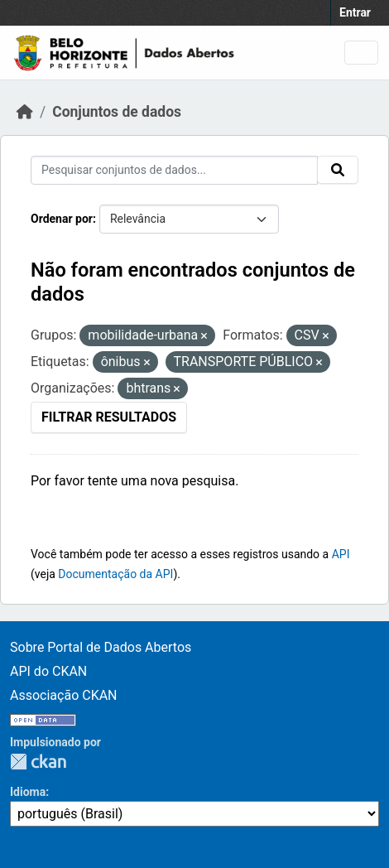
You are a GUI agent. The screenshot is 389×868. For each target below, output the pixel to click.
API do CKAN (48, 671)
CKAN (38, 762)
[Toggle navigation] (361, 53)
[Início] (25, 112)
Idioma (28, 792)
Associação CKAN (64, 695)
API (341, 554)
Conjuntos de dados (117, 112)
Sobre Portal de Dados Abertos (101, 647)
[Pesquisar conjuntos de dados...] (174, 170)
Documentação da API (115, 574)
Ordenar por (62, 219)
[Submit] (338, 170)
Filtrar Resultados (109, 417)
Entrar (355, 12)
